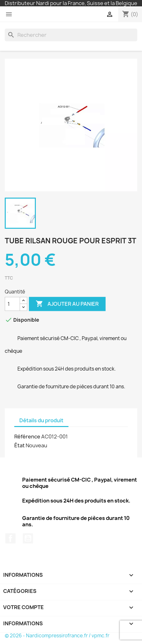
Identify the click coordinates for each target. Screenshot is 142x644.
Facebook (10, 538)
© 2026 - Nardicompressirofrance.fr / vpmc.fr (57, 636)
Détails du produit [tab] (41, 420)
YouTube (28, 538)
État (19, 445)
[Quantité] (12, 304)
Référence (27, 437)
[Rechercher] (71, 35)
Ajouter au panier (67, 304)
